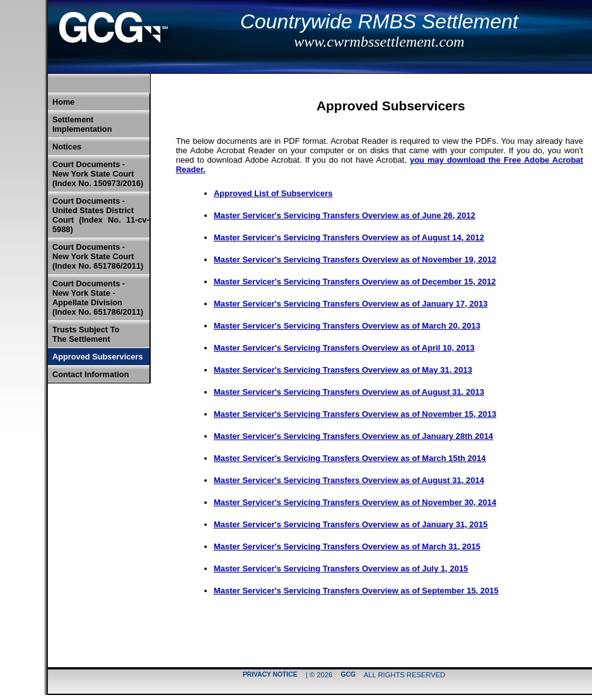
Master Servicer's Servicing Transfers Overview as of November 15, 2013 (355, 414)
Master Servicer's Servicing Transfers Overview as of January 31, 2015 (351, 524)
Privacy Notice (270, 675)
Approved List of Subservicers (273, 193)
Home (64, 102)
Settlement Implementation (82, 124)
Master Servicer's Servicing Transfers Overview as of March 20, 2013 (347, 326)
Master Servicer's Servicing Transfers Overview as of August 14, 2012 (349, 237)
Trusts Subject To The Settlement (86, 334)
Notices (67, 147)
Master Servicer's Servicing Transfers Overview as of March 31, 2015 (347, 546)
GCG (348, 675)
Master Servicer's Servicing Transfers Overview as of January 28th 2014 (353, 436)
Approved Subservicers (98, 357)
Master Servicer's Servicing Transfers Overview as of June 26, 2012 (345, 215)
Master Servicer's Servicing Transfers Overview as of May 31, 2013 (343, 370)
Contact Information (91, 374)
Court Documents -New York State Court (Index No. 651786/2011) (98, 256)
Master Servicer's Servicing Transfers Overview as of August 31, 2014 (349, 480)
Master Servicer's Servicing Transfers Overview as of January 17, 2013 (351, 304)
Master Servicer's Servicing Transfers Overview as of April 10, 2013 (344, 348)
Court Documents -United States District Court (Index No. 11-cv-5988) (101, 215)
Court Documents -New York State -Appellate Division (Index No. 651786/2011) (98, 298)
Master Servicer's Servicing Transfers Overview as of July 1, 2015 (341, 569)
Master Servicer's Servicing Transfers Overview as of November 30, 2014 (355, 502)
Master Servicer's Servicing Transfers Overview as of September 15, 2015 (356, 591)
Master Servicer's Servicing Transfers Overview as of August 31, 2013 (349, 392)
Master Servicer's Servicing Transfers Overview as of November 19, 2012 (355, 260)
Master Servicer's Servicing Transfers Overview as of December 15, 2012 (355, 282)
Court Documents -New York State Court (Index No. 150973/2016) (98, 174)
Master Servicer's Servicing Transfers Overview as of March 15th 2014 (350, 458)
